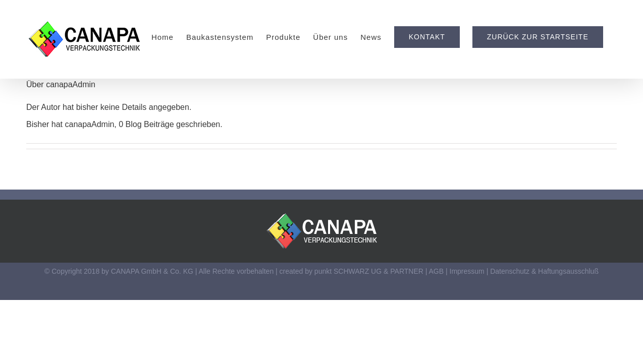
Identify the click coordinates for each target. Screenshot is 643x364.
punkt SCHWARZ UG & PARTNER (369, 271)
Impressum (467, 271)
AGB (437, 271)
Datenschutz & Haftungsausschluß (544, 271)
